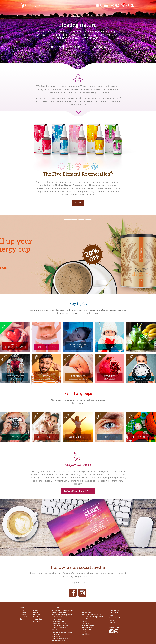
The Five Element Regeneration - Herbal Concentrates (63, 611)
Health (36, 612)
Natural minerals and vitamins (62, 632)
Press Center (114, 612)
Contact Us (113, 622)
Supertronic (37, 617)
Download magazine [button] (78, 491)
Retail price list (114, 610)
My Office (37, 621)
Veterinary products (88, 632)
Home (22, 610)
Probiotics (55, 634)
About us (23, 612)
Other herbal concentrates (61, 623)
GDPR (112, 620)
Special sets (86, 634)
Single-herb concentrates (60, 621)
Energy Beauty (87, 628)
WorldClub (24, 617)
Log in (111, 616)
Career (22, 619)
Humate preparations (59, 628)
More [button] (78, 203)
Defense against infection (61, 626)
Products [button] (54, 47)
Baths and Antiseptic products (92, 615)
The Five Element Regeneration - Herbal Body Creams (63, 616)
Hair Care (85, 621)
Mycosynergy (56, 619)
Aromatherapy (87, 612)
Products (23, 615)
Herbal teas (86, 610)
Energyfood (56, 636)
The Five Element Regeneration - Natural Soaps (93, 618)
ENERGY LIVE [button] (100, 47)
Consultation (38, 619)
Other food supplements (60, 630)
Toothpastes (86, 623)
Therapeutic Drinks (58, 641)
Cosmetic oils (86, 630)
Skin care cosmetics (89, 625)
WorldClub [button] (77, 47)
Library (36, 610)
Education (37, 615)
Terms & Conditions (116, 618)
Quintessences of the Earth (61, 639)
